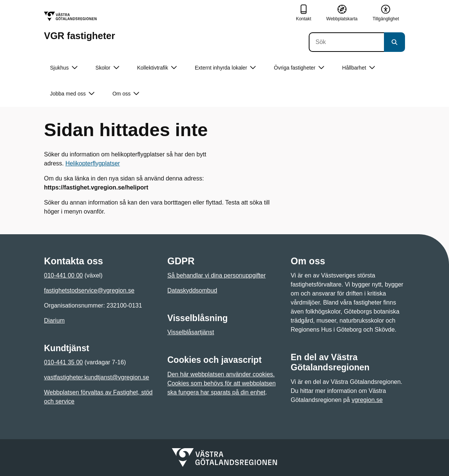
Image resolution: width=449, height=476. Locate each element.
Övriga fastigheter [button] (299, 68)
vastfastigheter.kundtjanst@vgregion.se (97, 377)
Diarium (54, 321)
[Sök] (346, 42)
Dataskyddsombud (192, 290)
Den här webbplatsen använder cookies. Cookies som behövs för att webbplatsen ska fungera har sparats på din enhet (221, 383)
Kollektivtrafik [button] (157, 68)
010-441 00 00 (63, 275)
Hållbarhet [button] (359, 68)
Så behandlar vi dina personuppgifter (217, 275)
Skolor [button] (107, 68)
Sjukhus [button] (64, 68)
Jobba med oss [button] (72, 94)
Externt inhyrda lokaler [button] (225, 68)
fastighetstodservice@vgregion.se (89, 290)
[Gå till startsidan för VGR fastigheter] (80, 26)
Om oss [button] (126, 94)
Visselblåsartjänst (191, 332)
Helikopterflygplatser (93, 163)
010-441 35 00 (63, 362)
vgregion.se (367, 400)
